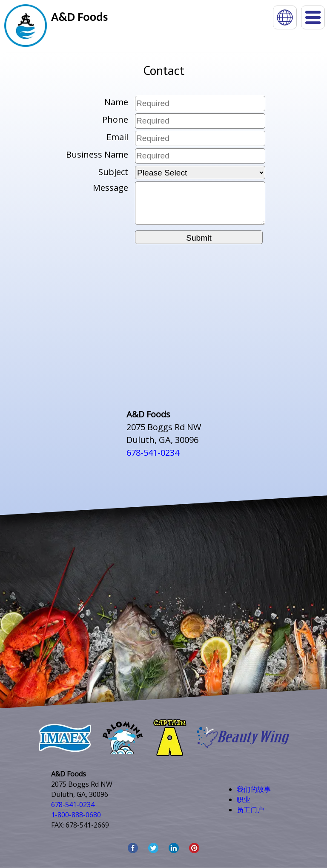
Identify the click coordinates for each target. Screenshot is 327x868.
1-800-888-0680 (76, 815)
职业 (244, 799)
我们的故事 (254, 789)
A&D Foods (79, 17)
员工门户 (250, 810)
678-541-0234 (153, 453)
